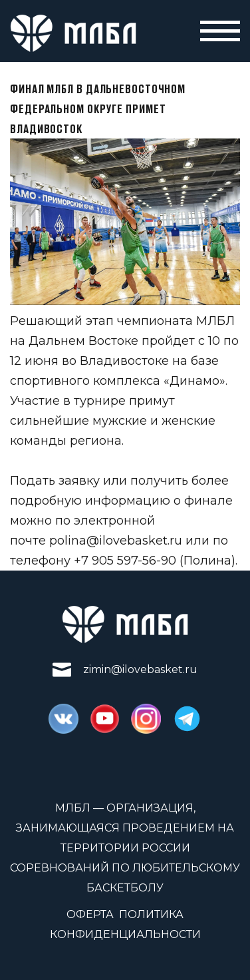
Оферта (90, 914)
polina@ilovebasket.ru (116, 541)
